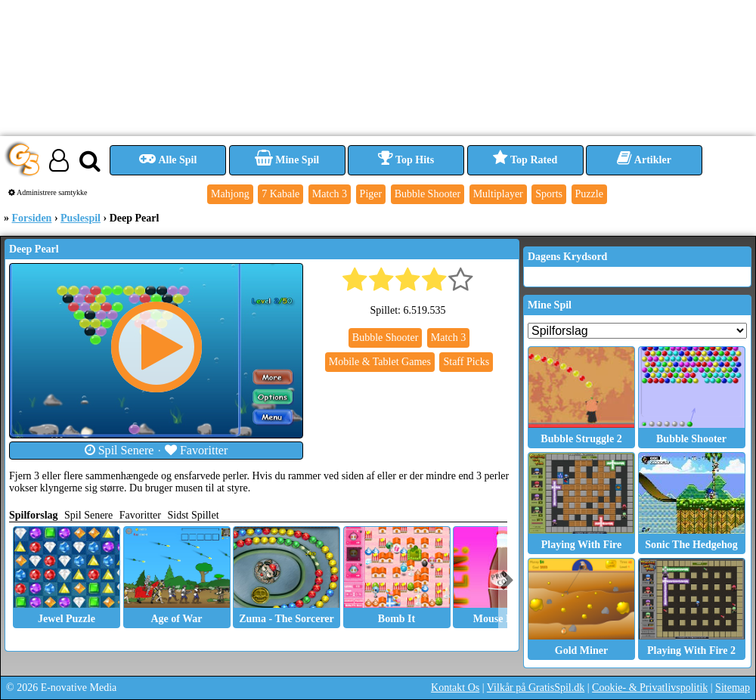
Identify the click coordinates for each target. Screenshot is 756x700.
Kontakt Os (455, 688)
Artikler (644, 160)
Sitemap (733, 688)
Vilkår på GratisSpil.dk (536, 688)
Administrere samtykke (48, 192)
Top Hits (406, 160)
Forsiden (32, 218)
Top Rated (525, 160)
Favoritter (197, 450)
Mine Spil (287, 160)
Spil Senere (119, 450)
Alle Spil (168, 160)
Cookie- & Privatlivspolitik (650, 688)
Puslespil (81, 218)
